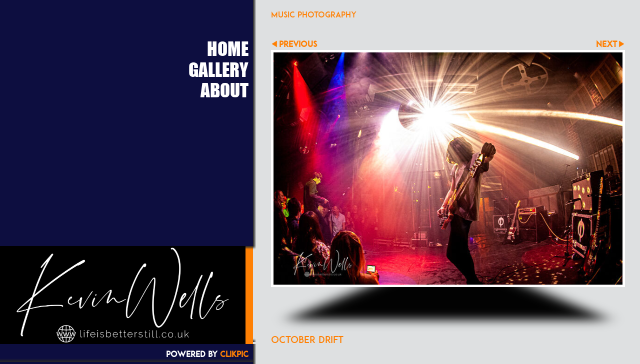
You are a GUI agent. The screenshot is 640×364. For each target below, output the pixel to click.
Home (228, 48)
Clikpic (234, 354)
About (224, 90)
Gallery (218, 69)
